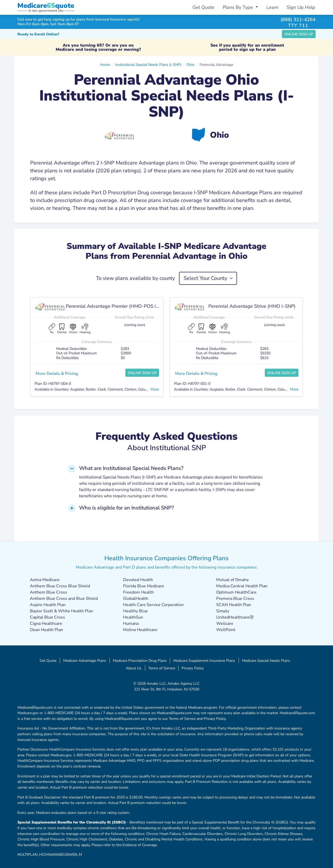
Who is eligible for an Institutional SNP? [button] (126, 508)
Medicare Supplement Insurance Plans (204, 661)
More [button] (155, 389)
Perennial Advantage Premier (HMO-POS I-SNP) (117, 306)
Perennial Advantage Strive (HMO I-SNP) (252, 306)
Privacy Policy (193, 668)
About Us (134, 668)
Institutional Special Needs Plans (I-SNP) (148, 65)
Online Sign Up (299, 34)
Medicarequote (46, 6)
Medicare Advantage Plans (85, 661)
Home (105, 65)
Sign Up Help (301, 7)
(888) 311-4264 (298, 19)
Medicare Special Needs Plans (266, 661)
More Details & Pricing (57, 374)
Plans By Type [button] (238, 7)
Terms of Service (162, 668)
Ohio (190, 65)
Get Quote (203, 7)
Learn (272, 7)
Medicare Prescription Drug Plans (140, 661)
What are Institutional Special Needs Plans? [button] (131, 468)
